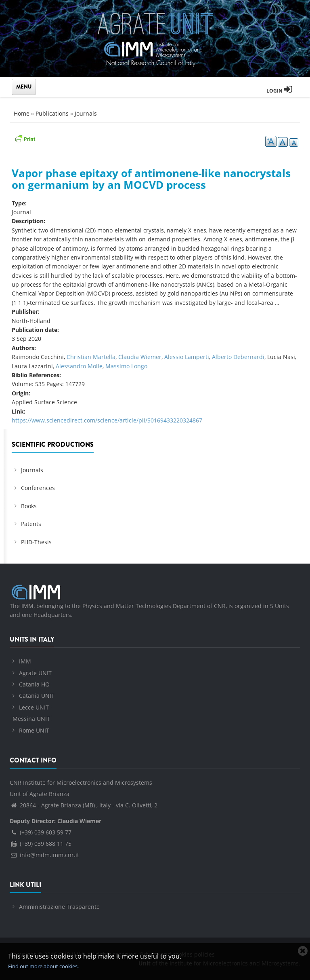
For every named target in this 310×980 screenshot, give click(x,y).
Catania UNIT (37, 696)
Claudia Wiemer (140, 357)
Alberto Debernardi (238, 357)
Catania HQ (34, 684)
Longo (139, 366)
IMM (25, 661)
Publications (52, 113)
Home (22, 113)
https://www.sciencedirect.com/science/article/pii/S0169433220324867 (107, 420)
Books (29, 506)
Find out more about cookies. (43, 966)
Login (279, 91)
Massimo (118, 366)
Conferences (38, 488)
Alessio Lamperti (187, 357)
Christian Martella (91, 357)
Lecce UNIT (34, 707)
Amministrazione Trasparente (59, 907)
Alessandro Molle (79, 366)
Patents (31, 524)
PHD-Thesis (36, 542)
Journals (86, 113)
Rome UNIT (34, 730)
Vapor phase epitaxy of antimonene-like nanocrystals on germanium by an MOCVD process (151, 179)
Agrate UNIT (35, 673)
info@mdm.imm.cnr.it (44, 855)
